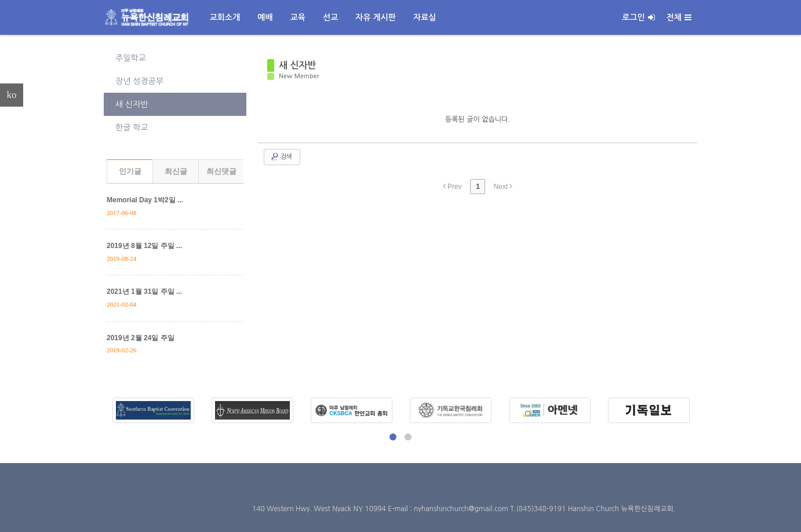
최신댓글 (221, 171)
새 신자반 (132, 104)
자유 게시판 (376, 17)
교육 (298, 17)
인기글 (130, 171)
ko (12, 95)
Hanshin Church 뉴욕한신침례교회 (621, 509)
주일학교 (131, 58)
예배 (265, 17)
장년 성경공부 (139, 81)
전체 (679, 17)
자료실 (425, 17)
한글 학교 (132, 127)
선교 (330, 17)
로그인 (638, 17)
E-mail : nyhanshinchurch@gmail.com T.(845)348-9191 (478, 509)
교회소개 (225, 17)
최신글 (176, 171)
